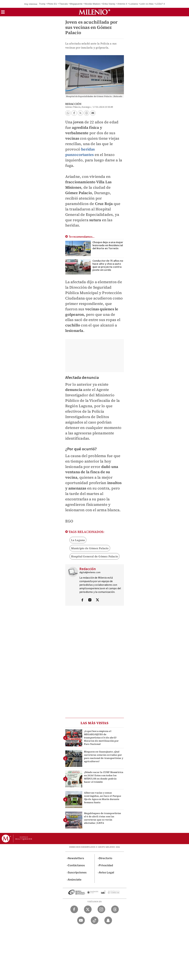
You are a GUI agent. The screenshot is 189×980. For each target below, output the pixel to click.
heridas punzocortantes (80, 152)
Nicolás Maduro (93, 4)
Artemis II (122, 4)
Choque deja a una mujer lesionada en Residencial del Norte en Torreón (108, 245)
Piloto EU (52, 4)
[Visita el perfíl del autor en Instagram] (90, 600)
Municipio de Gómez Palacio (90, 548)
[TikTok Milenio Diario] (95, 920)
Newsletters (76, 858)
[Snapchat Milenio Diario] (108, 920)
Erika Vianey (109, 4)
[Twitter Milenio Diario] (88, 909)
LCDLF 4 (160, 4)
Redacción (73, 104)
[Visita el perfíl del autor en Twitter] (97, 600)
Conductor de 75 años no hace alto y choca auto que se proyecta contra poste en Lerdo (108, 265)
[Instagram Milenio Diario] (101, 909)
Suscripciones (77, 873)
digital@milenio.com (90, 572)
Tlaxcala (64, 4)
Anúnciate (75, 880)
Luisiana (134, 4)
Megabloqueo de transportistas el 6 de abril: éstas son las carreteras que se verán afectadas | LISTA (103, 818)
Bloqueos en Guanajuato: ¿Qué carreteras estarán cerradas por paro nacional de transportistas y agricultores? (104, 757)
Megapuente (76, 4)
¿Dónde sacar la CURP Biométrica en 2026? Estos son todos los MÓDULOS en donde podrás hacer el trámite (104, 777)
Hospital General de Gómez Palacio (95, 556)
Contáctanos (76, 865)
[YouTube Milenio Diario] (81, 920)
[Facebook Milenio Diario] (74, 909)
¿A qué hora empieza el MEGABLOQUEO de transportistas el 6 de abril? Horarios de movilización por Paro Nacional (101, 738)
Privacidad (106, 865)
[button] (3, 13)
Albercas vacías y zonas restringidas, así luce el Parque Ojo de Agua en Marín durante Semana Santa (103, 798)
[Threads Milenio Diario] (115, 909)
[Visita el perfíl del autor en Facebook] (82, 600)
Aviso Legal (106, 873)
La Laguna (78, 540)
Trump (42, 4)
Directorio (106, 858)
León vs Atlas (147, 4)
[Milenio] (94, 12)
